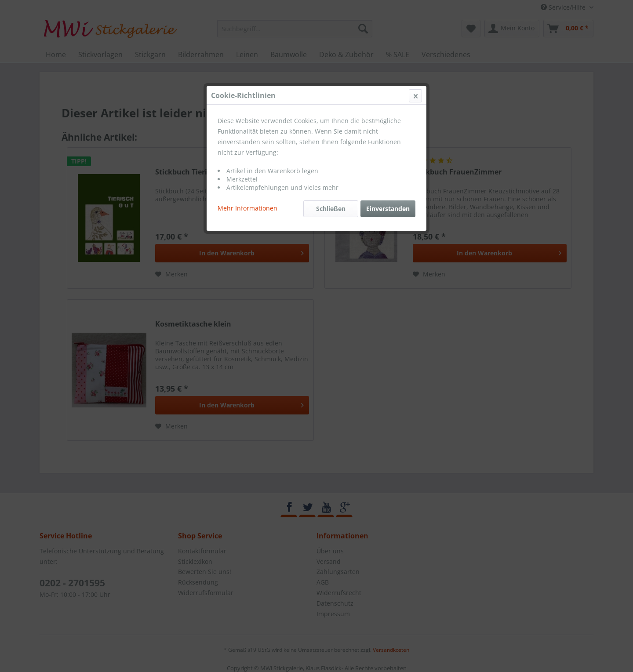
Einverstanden (388, 209)
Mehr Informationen (247, 208)
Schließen (331, 209)
